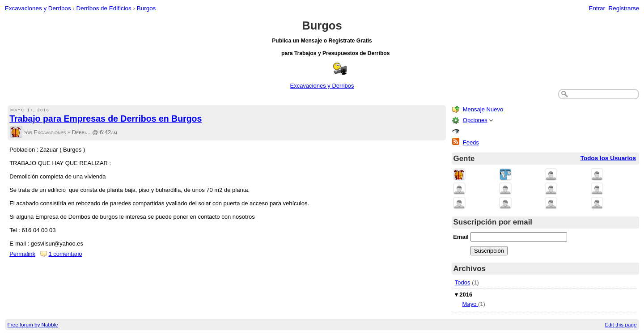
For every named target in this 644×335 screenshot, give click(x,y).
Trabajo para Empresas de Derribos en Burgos (106, 119)
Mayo (470, 304)
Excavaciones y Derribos (38, 8)
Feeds (471, 142)
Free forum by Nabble (33, 324)
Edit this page (621, 324)
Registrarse (624, 8)
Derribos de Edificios (104, 8)
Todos (463, 282)
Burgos (146, 8)
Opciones (475, 120)
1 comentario (65, 254)
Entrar (597, 8)
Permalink (22, 254)
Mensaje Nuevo (483, 109)
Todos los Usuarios (608, 158)
